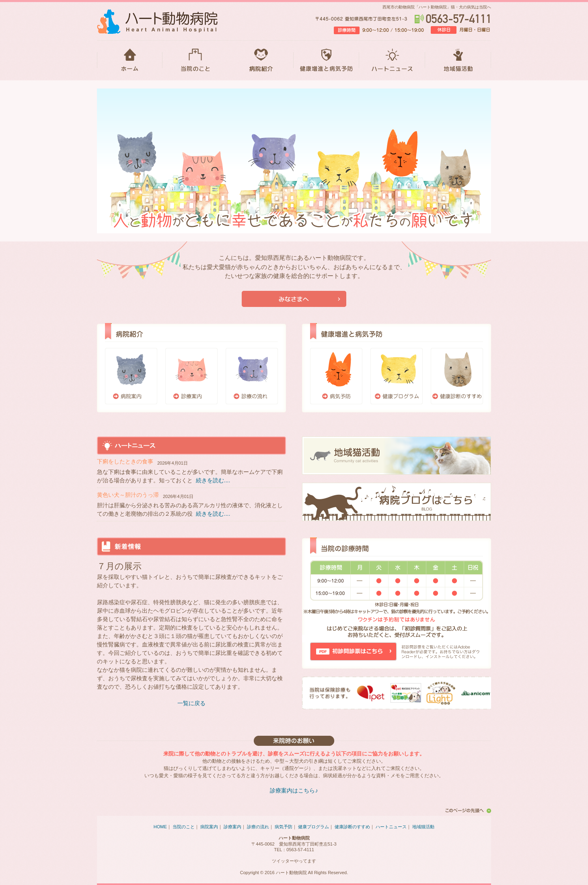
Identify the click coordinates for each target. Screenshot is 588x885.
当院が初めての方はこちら (294, 299)
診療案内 (191, 376)
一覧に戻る (191, 703)
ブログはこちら (397, 502)
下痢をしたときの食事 (125, 461)
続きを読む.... (213, 480)
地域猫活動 (458, 60)
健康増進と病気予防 (326, 60)
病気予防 (336, 376)
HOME (130, 60)
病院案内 (131, 376)
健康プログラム (397, 376)
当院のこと (195, 60)
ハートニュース (392, 60)
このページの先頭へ (467, 811)
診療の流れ (252, 376)
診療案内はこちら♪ (294, 790)
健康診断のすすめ (457, 376)
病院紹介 (261, 60)
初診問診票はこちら (353, 651)
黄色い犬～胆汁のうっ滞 (128, 495)
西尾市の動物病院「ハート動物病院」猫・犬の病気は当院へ (437, 7)
